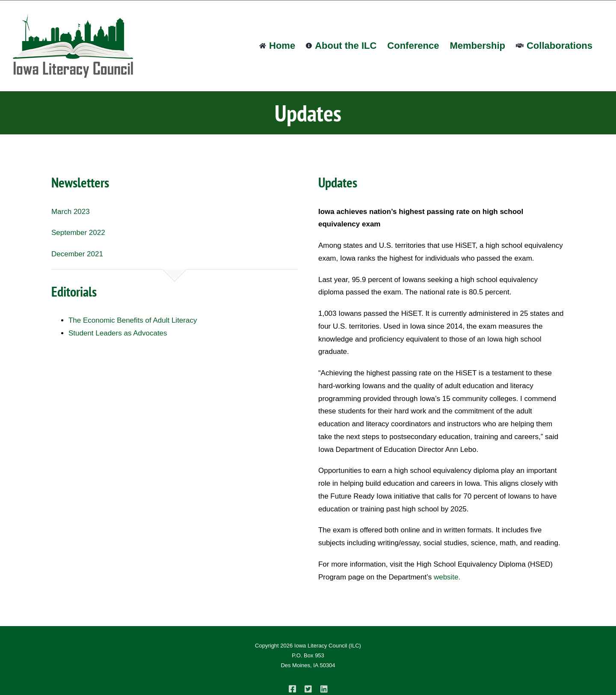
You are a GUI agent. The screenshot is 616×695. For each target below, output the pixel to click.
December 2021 (77, 254)
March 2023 (71, 212)
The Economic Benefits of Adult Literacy (133, 320)
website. (447, 577)
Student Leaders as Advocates (118, 333)
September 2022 (78, 233)
